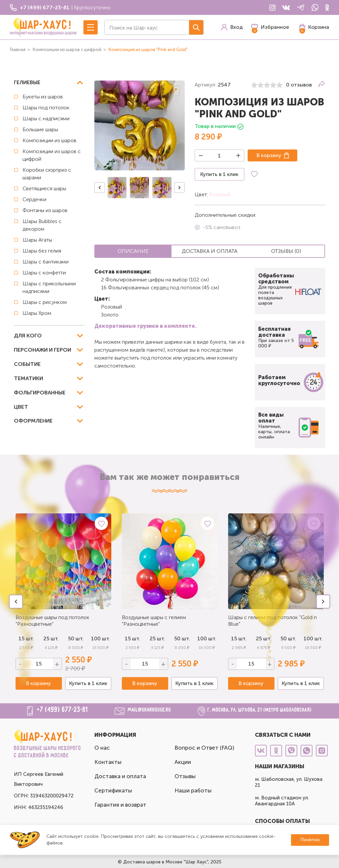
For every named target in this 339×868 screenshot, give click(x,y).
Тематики (28, 378)
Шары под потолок (46, 108)
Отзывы (185, 776)
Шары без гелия (42, 251)
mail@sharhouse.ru (149, 710)
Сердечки (34, 199)
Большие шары (40, 129)
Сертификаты (113, 790)
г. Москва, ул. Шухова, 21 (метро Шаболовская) (260, 710)
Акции (183, 762)
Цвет (21, 407)
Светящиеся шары (44, 188)
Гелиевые (27, 82)
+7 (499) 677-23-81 (63, 710)
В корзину (269, 155)
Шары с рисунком (45, 302)
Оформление (33, 421)
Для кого (28, 336)
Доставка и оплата (120, 776)
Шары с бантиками (46, 262)
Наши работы (193, 790)
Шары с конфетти (44, 273)
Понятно (310, 840)
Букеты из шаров (43, 97)
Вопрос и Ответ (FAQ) (204, 748)
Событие (27, 364)
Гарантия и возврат (120, 805)
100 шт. (101, 638)
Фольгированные (40, 393)
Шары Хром (37, 313)
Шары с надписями (46, 118)
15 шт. (133, 638)
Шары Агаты (37, 240)
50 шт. (76, 638)
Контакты (108, 762)
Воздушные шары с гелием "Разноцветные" (154, 621)
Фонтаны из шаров (45, 210)
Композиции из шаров (49, 140)
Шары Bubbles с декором (42, 225)
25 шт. (157, 638)
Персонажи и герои (43, 350)
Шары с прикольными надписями (49, 287)
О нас (102, 748)
